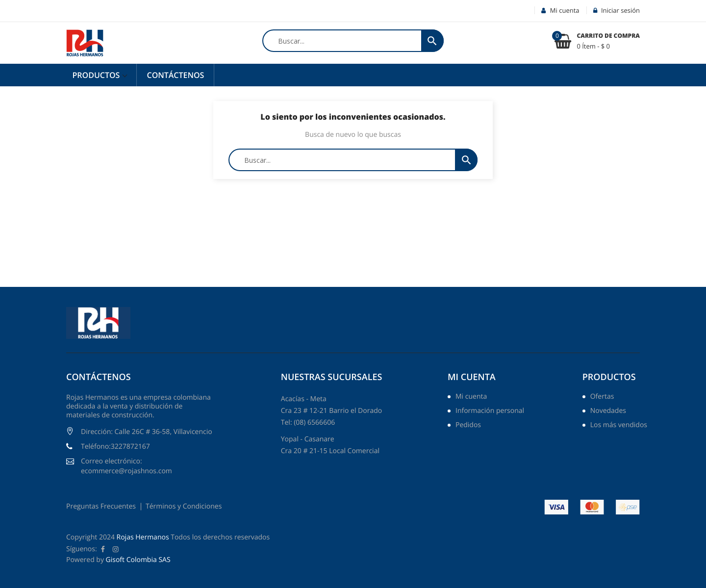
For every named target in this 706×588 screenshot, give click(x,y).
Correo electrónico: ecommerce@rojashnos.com (126, 466)
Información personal (490, 411)
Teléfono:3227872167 (115, 447)
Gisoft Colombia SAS (138, 560)
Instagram (116, 549)
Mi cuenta (472, 377)
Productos (97, 75)
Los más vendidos (619, 426)
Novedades (608, 411)
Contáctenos (175, 75)
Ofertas (602, 397)
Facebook (103, 549)
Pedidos (468, 426)
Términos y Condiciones (184, 506)
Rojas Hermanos (143, 537)
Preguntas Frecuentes (101, 506)
